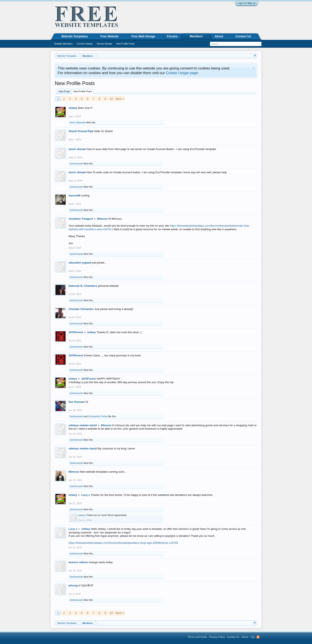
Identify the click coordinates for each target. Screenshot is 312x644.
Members (196, 36)
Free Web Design (143, 36)
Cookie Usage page (182, 73)
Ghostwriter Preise (98, 416)
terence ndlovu (78, 562)
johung (73, 585)
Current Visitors (85, 44)
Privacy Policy (217, 637)
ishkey (73, 108)
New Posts (64, 91)
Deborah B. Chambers (83, 286)
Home (245, 637)
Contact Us (243, 36)
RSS (258, 637)
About (219, 36)
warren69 (75, 195)
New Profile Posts (83, 91)
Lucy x (86, 495)
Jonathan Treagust (81, 219)
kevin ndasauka (78, 122)
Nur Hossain (77, 402)
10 (111, 99)
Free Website (110, 36)
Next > (120, 99)
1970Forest (76, 332)
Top (252, 637)
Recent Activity (104, 44)
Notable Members (63, 44)
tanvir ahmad (77, 149)
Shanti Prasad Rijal (81, 131)
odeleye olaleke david (83, 425)
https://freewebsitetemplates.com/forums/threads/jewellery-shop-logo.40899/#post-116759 (123, 543)
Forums (172, 36)
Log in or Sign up (247, 3)
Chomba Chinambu (81, 309)
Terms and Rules (198, 637)
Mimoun (102, 219)
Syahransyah (76, 164)
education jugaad (80, 263)
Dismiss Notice (254, 68)
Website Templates (75, 36)
